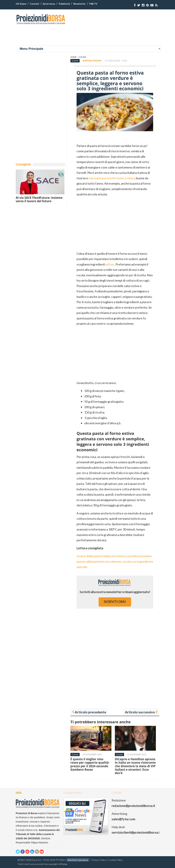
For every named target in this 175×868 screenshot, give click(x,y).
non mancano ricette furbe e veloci (112, 178)
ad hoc (110, 264)
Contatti (35, 4)
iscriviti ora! (115, 602)
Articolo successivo (140, 712)
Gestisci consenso (78, 860)
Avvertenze (49, 4)
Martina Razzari (92, 61)
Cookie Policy (116, 860)
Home (73, 57)
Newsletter (80, 4)
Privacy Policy (99, 860)
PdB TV (93, 4)
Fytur (64, 864)
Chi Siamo (21, 4)
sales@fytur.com (123, 819)
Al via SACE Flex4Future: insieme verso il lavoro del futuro (39, 199)
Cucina (82, 57)
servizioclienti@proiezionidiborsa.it (136, 832)
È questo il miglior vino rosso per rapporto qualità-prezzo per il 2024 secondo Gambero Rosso (90, 764)
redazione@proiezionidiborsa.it (133, 806)
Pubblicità (64, 4)
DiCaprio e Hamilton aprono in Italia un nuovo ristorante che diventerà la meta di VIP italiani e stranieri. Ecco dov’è (135, 766)
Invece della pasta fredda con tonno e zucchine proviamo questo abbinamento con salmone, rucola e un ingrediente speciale (115, 561)
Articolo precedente (90, 712)
